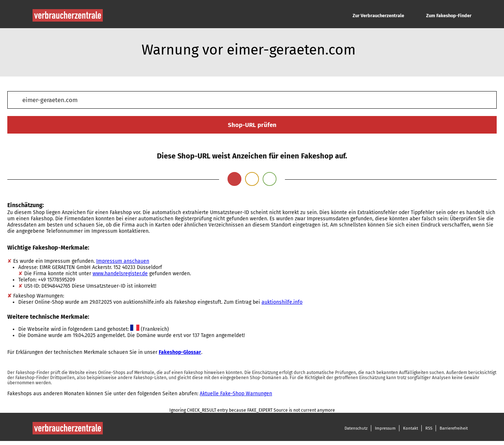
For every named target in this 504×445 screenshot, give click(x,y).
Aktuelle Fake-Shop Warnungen (236, 394)
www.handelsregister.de (120, 274)
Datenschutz (356, 428)
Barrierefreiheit (454, 428)
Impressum (385, 428)
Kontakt (411, 428)
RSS (429, 428)
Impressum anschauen (123, 261)
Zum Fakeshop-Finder (449, 16)
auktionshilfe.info (282, 302)
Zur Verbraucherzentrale (378, 16)
